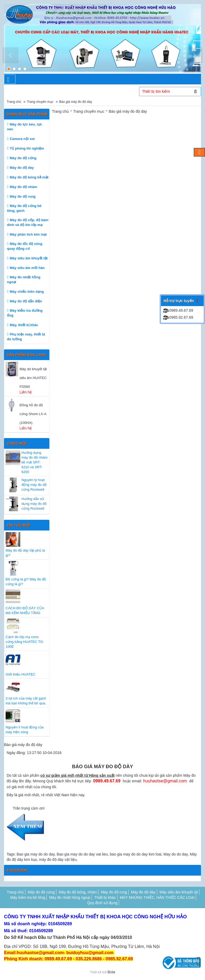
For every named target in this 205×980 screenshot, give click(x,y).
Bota (111, 972)
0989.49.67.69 (178, 310)
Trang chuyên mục (40, 102)
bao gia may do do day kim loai (136, 854)
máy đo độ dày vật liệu (58, 860)
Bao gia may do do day (36, 854)
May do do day (176, 854)
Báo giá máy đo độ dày (76, 102)
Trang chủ (14, 102)
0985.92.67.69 (178, 317)
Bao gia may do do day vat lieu (82, 854)
